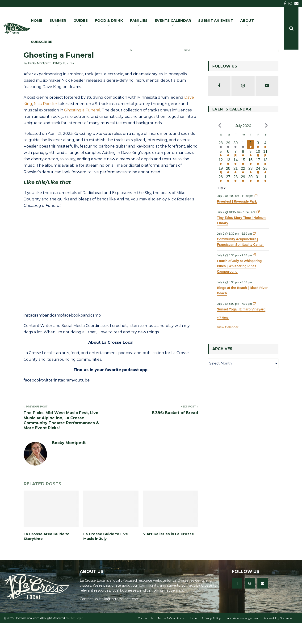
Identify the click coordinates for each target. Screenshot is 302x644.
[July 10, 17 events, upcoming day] (258, 174)
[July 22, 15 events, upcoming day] (243, 191)
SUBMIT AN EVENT (216, 20)
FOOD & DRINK (109, 20)
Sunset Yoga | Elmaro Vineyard (241, 330)
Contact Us (145, 639)
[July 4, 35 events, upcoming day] (265, 166)
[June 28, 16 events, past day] (221, 166)
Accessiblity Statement (279, 639)
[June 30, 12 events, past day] (236, 166)
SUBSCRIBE (42, 42)
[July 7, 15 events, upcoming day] (236, 174)
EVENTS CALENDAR (173, 20)
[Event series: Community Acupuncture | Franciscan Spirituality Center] (255, 255)
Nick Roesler (46, 125)
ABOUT (247, 20)
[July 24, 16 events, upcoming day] (258, 191)
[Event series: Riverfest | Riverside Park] (256, 217)
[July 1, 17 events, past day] (243, 166)
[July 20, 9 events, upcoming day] (228, 191)
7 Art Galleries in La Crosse (169, 555)
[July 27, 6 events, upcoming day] (228, 200)
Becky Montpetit (39, 84)
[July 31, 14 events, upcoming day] (258, 200)
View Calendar (228, 348)
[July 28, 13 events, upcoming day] (236, 200)
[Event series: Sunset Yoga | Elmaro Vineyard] (255, 325)
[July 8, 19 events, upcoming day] (243, 174)
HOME (37, 20)
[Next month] (266, 147)
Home (193, 639)
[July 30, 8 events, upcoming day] (251, 200)
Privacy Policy (211, 639)
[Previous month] (220, 147)
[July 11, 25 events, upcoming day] (265, 174)
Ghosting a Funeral (82, 131)
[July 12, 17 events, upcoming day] (221, 183)
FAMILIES (139, 20)
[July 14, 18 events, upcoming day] (236, 183)
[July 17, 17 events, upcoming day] (258, 183)
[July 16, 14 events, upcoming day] (251, 183)
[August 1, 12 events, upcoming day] (265, 200)
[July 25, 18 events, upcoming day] (265, 191)
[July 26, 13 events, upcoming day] (221, 200)
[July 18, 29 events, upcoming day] (265, 183)
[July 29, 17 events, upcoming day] (243, 200)
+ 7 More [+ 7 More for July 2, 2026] (223, 339)
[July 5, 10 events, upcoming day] (221, 174)
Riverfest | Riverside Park (237, 223)
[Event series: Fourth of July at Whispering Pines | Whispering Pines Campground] (255, 276)
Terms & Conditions (171, 639)
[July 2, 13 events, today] (251, 166)
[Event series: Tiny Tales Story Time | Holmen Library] (258, 233)
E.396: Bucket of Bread (175, 434)
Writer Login (75, 639)
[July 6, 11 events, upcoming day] (228, 174)
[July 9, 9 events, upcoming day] (251, 174)
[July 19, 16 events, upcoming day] (221, 191)
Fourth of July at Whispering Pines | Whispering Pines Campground (239, 287)
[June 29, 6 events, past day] (228, 166)
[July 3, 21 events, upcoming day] (258, 166)
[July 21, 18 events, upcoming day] (236, 191)
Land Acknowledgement (242, 639)
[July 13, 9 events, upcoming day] (228, 183)
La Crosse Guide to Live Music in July (106, 557)
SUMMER (58, 20)
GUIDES (81, 20)
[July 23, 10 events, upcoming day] (251, 191)
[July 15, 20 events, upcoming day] (243, 183)
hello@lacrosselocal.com (119, 620)
